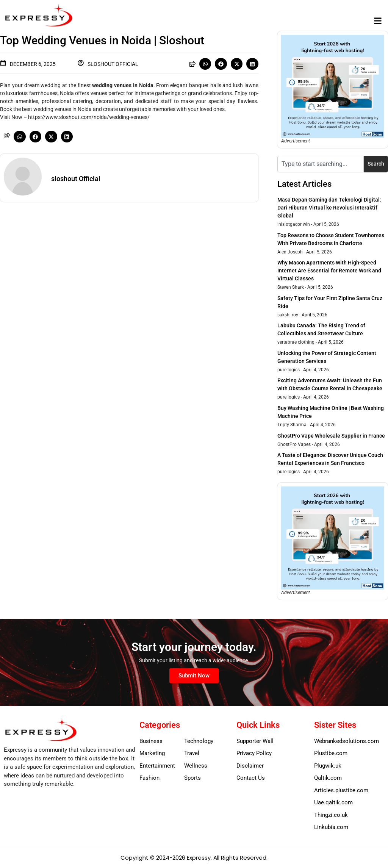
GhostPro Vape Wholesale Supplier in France (331, 436)
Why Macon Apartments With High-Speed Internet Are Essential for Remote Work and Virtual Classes (329, 271)
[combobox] (321, 164)
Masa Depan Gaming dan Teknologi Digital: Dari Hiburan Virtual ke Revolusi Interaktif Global (329, 208)
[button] (378, 21)
